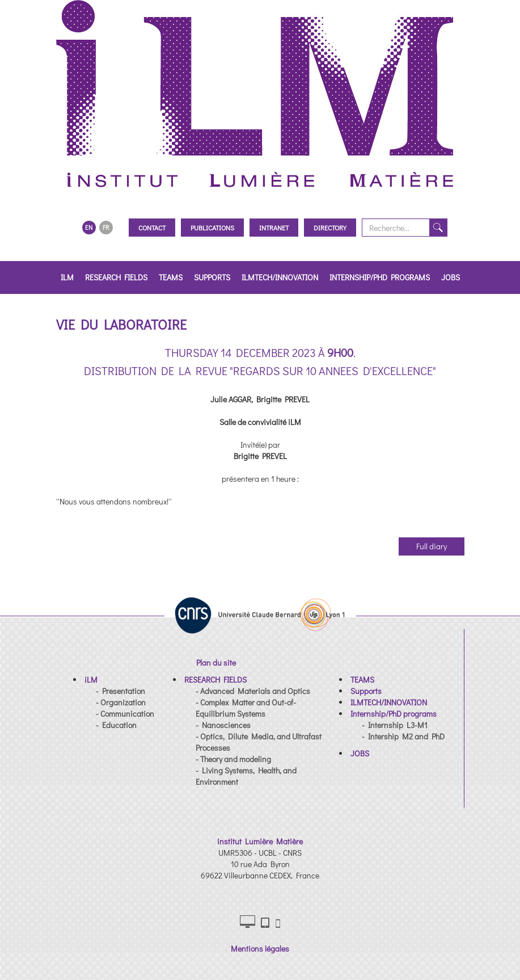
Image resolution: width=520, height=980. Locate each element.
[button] (91, 680)
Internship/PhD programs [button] (380, 277)
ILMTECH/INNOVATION (280, 277)
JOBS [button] (451, 277)
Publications (212, 228)
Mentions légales (260, 949)
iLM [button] (67, 277)
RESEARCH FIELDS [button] (116, 277)
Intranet (274, 228)
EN (89, 227)
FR (106, 227)
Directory (330, 228)
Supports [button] (212, 277)
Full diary (432, 546)
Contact (152, 228)
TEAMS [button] (171, 277)
